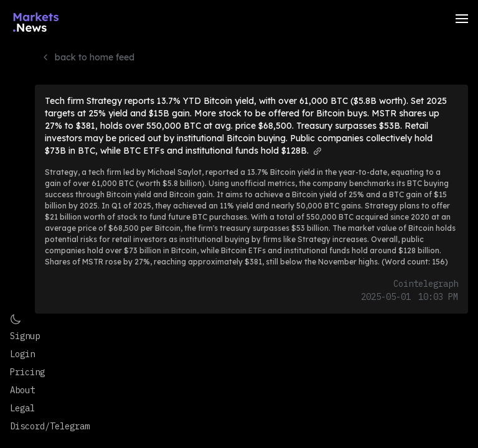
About (22, 390)
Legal (22, 408)
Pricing (27, 372)
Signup (25, 336)
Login (22, 354)
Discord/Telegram (50, 426)
